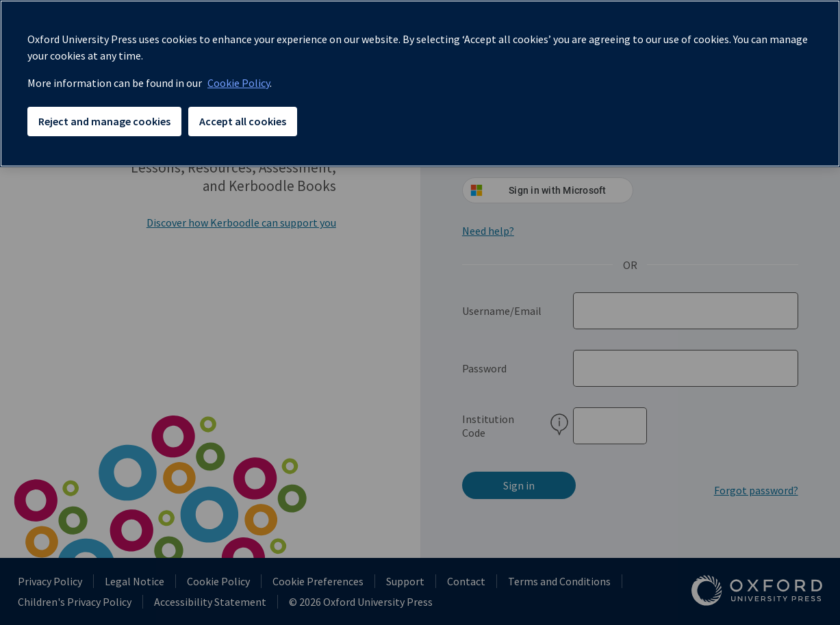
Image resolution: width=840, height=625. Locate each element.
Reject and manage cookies (104, 121)
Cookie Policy (239, 83)
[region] (420, 84)
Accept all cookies (243, 121)
